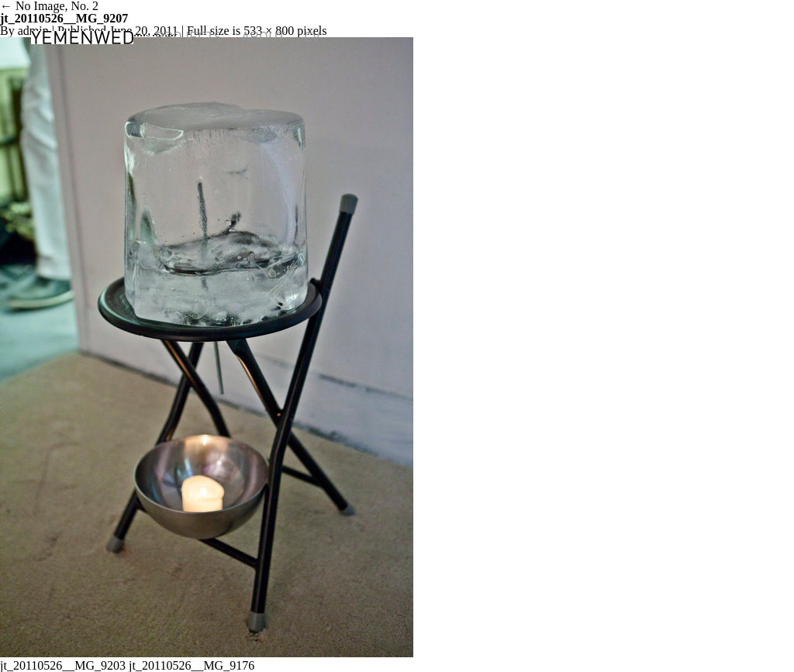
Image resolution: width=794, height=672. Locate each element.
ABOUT (263, 38)
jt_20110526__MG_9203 (63, 665)
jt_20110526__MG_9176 (192, 665)
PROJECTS (189, 38)
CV (312, 38)
